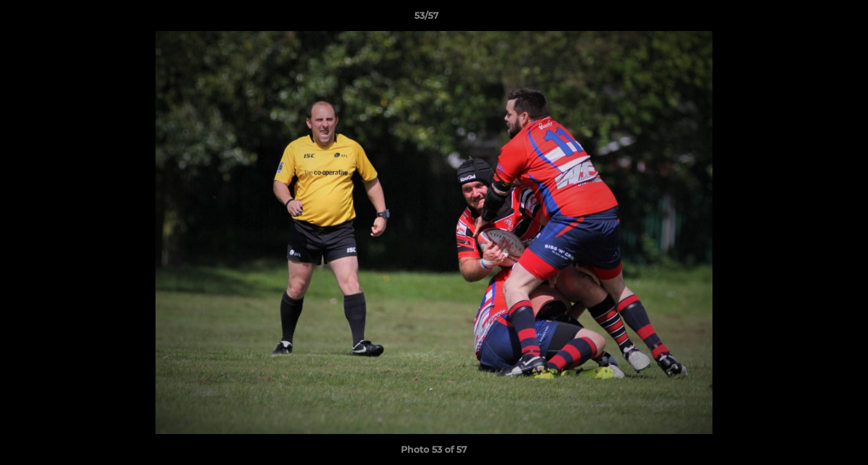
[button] (814, 19)
